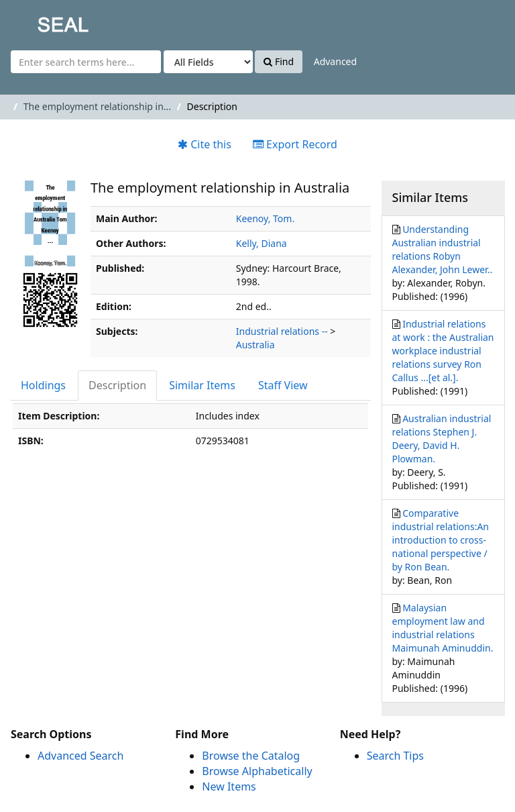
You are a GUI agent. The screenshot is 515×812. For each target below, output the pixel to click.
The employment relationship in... (97, 106)
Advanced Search (80, 756)
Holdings (43, 385)
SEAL (36, 20)
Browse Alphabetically (257, 771)
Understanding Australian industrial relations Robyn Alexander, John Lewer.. (443, 249)
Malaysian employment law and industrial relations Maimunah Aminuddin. (443, 628)
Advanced (335, 61)
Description (117, 385)
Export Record (295, 144)
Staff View (283, 385)
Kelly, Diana (262, 243)
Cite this (205, 144)
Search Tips (395, 756)
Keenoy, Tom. (265, 218)
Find (279, 61)
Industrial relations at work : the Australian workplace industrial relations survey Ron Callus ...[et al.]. (443, 351)
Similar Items (202, 385)
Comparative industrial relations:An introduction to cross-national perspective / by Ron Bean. (441, 540)
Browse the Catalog (251, 756)
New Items (229, 786)
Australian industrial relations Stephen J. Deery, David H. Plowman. (442, 439)
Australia (255, 345)
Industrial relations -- (282, 331)
